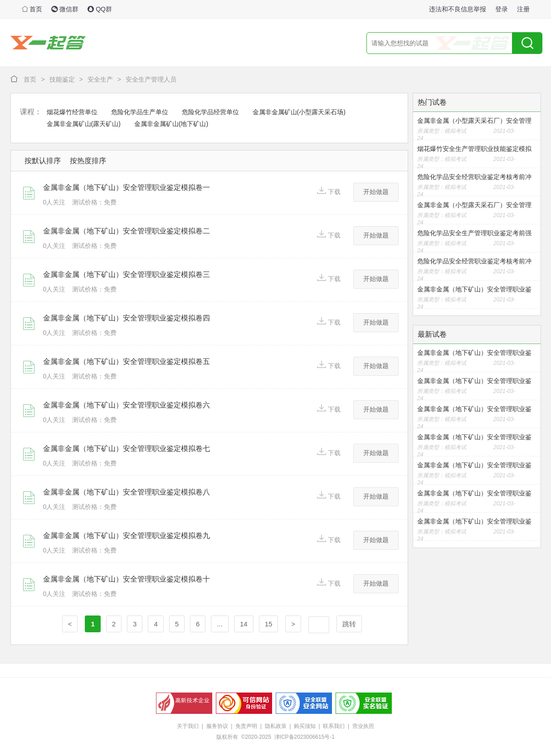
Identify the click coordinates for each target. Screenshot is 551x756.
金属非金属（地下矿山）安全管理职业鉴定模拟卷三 (127, 274)
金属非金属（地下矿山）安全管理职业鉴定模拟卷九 (127, 535)
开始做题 (376, 192)
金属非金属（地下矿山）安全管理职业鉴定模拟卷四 (127, 318)
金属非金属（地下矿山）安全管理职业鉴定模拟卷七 (127, 448)
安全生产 (100, 79)
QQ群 (100, 9)
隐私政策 (276, 726)
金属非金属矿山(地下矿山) (171, 124)
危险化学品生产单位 (140, 112)
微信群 (65, 9)
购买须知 (305, 726)
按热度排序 (88, 161)
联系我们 (334, 726)
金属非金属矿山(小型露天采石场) (299, 112)
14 (244, 624)
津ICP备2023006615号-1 (305, 737)
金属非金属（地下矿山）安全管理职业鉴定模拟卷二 (127, 231)
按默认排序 (43, 161)
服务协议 (217, 726)
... (220, 624)
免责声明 (246, 726)
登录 (502, 9)
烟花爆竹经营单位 (72, 112)
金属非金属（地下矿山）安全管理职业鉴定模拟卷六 (127, 405)
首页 (32, 9)
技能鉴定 (62, 79)
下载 (329, 191)
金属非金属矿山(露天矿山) (84, 124)
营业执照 (363, 726)
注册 (523, 9)
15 (269, 624)
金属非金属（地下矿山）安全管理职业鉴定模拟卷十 (127, 579)
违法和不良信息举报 (458, 9)
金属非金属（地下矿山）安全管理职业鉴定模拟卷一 (127, 187)
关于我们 (188, 726)
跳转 (349, 624)
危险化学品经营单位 (210, 112)
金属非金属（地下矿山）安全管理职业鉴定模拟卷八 (127, 492)
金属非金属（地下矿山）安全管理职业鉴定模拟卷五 (127, 361)
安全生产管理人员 (151, 79)
